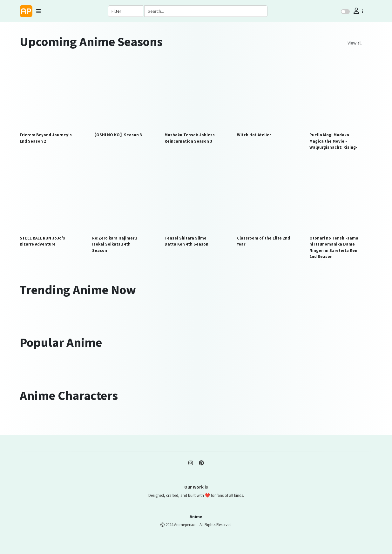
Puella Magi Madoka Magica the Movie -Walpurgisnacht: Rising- (333, 141)
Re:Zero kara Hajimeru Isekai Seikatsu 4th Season (115, 244)
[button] (358, 11)
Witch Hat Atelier (254, 135)
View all (355, 43)
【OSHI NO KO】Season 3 (117, 135)
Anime (196, 517)
